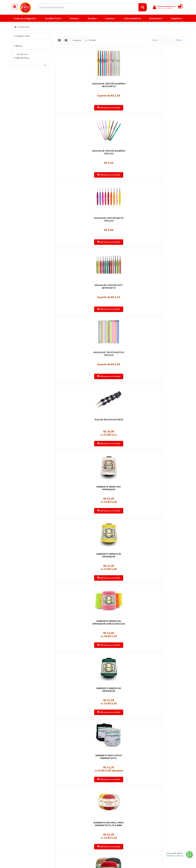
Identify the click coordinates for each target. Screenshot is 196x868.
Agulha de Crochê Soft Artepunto (76, 169)
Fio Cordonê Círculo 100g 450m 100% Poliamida (120, 546)
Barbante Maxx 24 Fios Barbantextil (120, 320)
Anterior (155, 40)
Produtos (107, 834)
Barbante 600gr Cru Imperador (76, 244)
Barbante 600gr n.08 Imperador (76, 320)
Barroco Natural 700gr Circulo (120, 470)
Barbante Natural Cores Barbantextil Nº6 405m (164, 320)
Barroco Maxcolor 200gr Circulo (76, 395)
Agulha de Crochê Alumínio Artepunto (76, 94)
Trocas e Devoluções (68, 850)
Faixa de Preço (23, 124)
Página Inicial (64, 834)
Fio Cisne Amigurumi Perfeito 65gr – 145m (76, 546)
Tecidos (92, 19)
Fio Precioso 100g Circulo (164, 770)
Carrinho (106, 838)
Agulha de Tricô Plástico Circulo (120, 169)
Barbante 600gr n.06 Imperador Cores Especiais (164, 244)
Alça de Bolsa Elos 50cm (164, 167)
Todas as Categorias (25, 19)
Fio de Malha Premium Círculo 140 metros (76, 621)
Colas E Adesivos (132, 19)
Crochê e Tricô (53, 19)
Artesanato (156, 19)
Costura (110, 19)
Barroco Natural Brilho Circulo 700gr (164, 470)
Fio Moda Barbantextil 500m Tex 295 (164, 696)
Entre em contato (67, 842)
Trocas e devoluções (112, 850)
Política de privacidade (113, 846)
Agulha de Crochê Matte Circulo (164, 94)
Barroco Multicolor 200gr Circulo (76, 470)
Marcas (19, 67)
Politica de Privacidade (69, 838)
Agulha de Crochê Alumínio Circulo (120, 94)
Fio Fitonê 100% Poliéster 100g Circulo (120, 621)
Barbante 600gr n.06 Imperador (120, 244)
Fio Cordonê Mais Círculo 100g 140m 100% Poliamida (164, 546)
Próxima (179, 40)
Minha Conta (108, 842)
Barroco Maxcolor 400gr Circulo (120, 395)
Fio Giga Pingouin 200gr (164, 620)
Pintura (75, 19)
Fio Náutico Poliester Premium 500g (76, 772)
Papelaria (177, 19)
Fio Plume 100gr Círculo (120, 770)
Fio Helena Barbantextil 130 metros (76, 696)
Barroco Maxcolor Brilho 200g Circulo (164, 395)
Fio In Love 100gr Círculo (120, 695)
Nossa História (65, 846)
